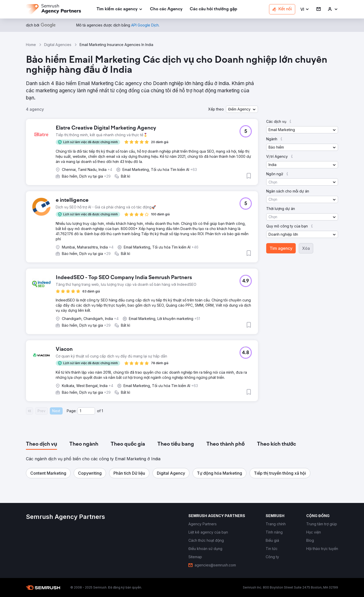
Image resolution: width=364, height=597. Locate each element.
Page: (72, 411)
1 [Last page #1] (102, 411)
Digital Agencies (58, 45)
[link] (166, 9)
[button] (305, 9)
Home (31, 45)
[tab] (41, 444)
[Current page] (86, 411)
